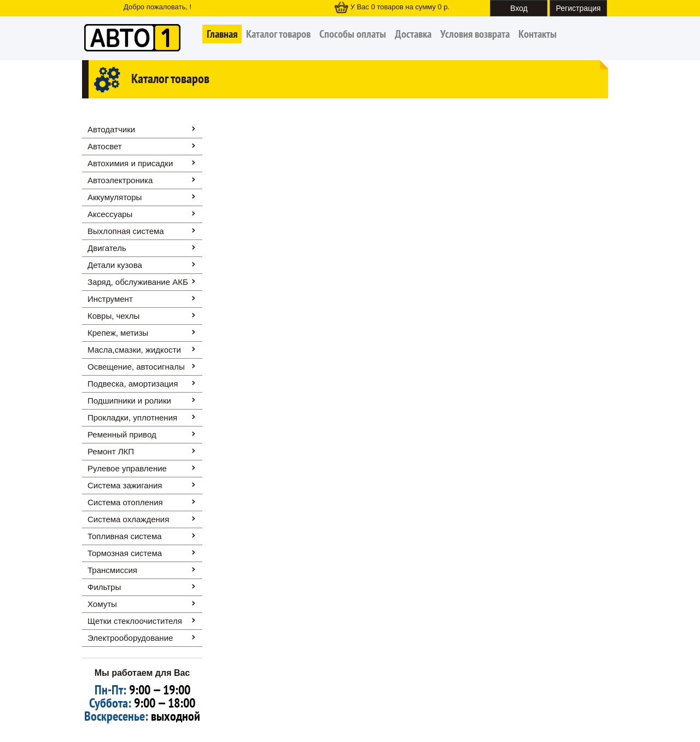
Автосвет (105, 146)
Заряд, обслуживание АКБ (138, 282)
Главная (222, 34)
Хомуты (102, 604)
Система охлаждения (128, 519)
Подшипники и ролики (129, 401)
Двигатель (107, 248)
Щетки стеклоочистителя (135, 621)
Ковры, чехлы (113, 316)
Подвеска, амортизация (133, 384)
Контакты (538, 34)
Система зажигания (125, 485)
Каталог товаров (278, 34)
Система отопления (125, 502)
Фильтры (104, 587)
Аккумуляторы (115, 197)
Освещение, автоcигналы (136, 367)
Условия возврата (475, 34)
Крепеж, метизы (118, 333)
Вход (519, 8)
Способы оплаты (353, 34)
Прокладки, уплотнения (132, 417)
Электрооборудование (130, 638)
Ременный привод (122, 434)
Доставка (413, 34)
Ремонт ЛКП (111, 451)
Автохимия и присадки (130, 163)
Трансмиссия (112, 570)
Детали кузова (115, 265)
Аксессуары (110, 214)
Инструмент (110, 299)
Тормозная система (125, 553)
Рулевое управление (127, 468)
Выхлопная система (126, 231)
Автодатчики (111, 129)
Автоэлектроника (120, 180)
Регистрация (579, 8)
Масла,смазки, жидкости (134, 350)
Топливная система (125, 536)
